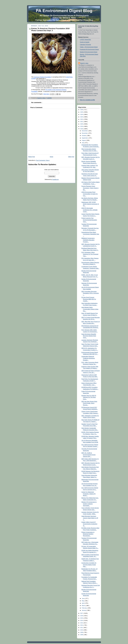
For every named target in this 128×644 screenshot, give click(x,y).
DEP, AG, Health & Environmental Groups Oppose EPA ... (88, 455)
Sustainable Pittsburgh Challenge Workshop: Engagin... (88, 358)
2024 (82, 114)
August (84, 140)
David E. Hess (84, 63)
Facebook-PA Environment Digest (89, 49)
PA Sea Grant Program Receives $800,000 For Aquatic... (89, 299)
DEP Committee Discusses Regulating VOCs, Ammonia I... (90, 293)
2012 (82, 625)
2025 (82, 112)
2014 (82, 620)
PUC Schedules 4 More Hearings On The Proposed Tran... (90, 254)
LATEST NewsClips (85, 40)
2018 (82, 129)
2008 (82, 635)
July (83, 143)
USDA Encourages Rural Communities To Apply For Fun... (90, 194)
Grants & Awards (85, 42)
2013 (82, 623)
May (83, 601)
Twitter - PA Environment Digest (89, 47)
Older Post (71, 157)
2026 (82, 110)
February (84, 608)
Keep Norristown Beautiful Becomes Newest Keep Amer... (89, 336)
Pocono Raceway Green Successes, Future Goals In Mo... (90, 188)
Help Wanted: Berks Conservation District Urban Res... (90, 309)
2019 (82, 126)
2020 (82, 124)
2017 (82, 613)
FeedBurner (55, 179)
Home (51, 157)
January (84, 610)
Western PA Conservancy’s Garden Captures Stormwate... (89, 504)
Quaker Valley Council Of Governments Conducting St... (89, 524)
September (85, 138)
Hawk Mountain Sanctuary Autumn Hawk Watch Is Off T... (90, 518)
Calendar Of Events (85, 45)
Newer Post (32, 157)
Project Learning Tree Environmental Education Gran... (89, 220)
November (85, 133)
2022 (82, 119)
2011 (82, 628)
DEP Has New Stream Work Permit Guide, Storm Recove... (89, 403)
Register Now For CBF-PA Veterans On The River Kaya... (89, 397)
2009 (82, 632)
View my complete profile (87, 100)
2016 (82, 616)
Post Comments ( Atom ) (43, 160)
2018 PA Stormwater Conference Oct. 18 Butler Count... (90, 210)
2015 (82, 618)
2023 (82, 117)
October (84, 136)
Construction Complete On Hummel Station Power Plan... (89, 565)
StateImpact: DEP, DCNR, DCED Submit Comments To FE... (90, 204)
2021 (82, 122)
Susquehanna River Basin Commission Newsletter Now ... (90, 234)
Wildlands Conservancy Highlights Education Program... (88, 240)
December (85, 131)
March (84, 606)
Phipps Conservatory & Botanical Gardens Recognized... (88, 534)
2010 (82, 630)
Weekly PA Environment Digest (89, 52)
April (83, 603)
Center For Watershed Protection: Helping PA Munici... (89, 494)
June (83, 598)
